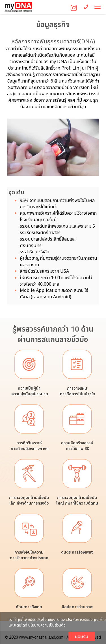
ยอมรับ (82, 636)
